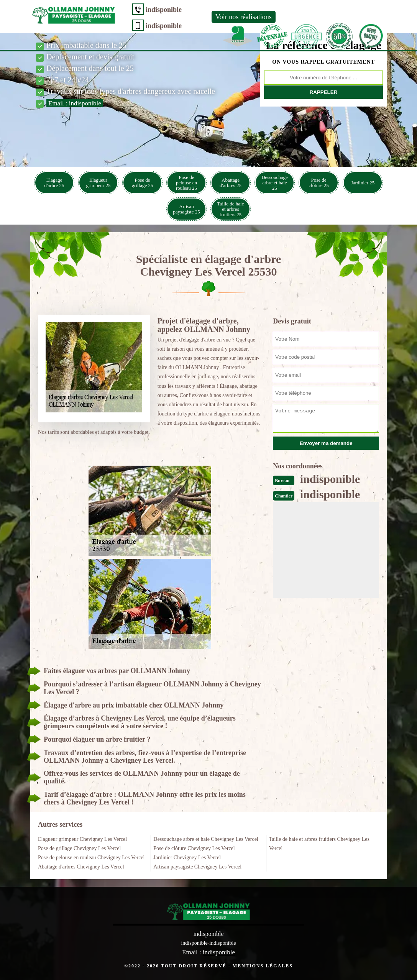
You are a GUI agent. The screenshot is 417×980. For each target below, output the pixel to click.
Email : (75, 103)
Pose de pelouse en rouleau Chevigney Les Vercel (91, 858)
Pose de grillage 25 (143, 183)
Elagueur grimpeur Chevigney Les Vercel (82, 839)
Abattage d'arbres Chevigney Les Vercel (81, 867)
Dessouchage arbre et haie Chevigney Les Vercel (206, 839)
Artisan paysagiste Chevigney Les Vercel (197, 867)
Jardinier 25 (363, 183)
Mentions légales (263, 966)
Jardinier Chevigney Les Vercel (187, 858)
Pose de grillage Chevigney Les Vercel (79, 848)
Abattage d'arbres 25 (231, 183)
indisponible (164, 10)
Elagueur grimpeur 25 (99, 183)
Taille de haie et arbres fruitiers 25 (231, 209)
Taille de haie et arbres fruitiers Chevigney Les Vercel (319, 844)
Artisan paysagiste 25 (186, 209)
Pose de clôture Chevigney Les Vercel (194, 848)
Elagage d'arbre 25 (54, 183)
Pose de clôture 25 (318, 183)
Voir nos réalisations (244, 17)
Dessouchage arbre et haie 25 (275, 183)
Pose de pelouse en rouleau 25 (186, 183)
